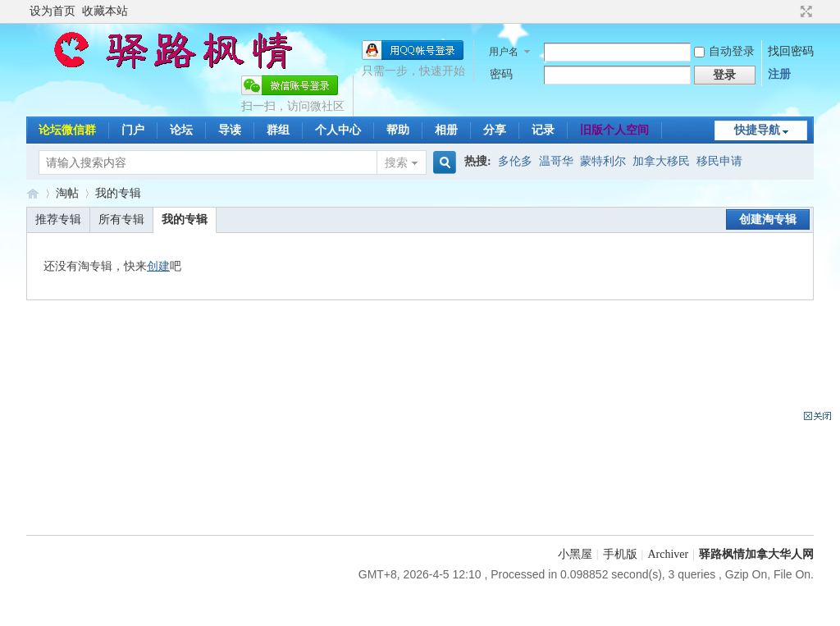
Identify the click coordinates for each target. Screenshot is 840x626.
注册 (779, 74)
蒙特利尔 (603, 161)
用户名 (504, 52)
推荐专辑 (58, 219)
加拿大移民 (661, 161)
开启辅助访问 (791, 11)
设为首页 (52, 11)
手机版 (620, 554)
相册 (446, 130)
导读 (230, 130)
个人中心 (338, 130)
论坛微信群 (67, 130)
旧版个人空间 (614, 130)
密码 (501, 74)
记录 (543, 130)
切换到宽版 (804, 11)
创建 (158, 266)
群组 (278, 130)
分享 (495, 130)
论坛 (181, 130)
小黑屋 (575, 554)
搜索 (396, 163)
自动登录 (724, 51)
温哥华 (556, 161)
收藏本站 (105, 11)
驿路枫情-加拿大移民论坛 (33, 193)
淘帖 (67, 193)
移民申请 (719, 161)
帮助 (398, 130)
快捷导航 (757, 130)
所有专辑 (121, 219)
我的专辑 (118, 193)
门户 (133, 130)
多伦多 (515, 161)
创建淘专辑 (768, 219)
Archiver (668, 554)
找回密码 (791, 51)
